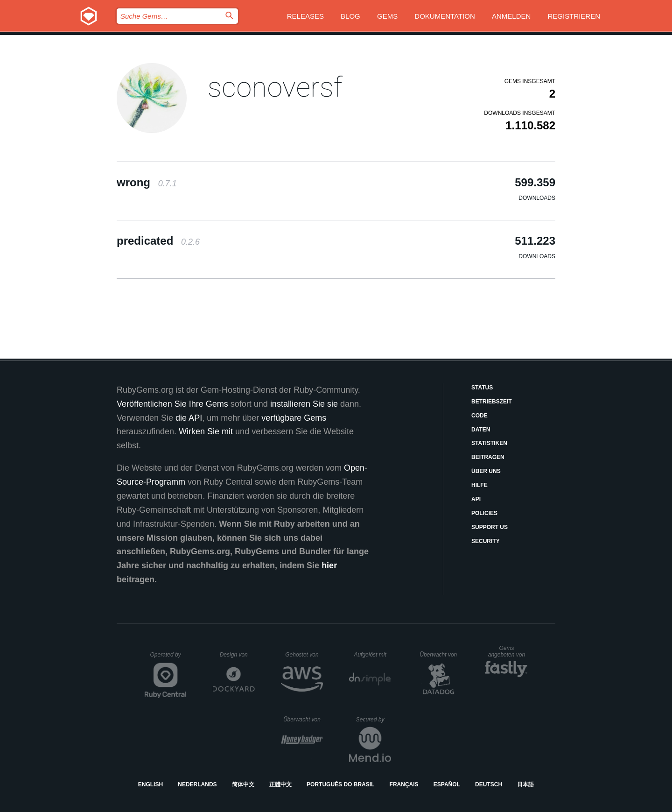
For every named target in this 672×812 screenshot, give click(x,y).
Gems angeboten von (508, 651)
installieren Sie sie (304, 404)
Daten (481, 430)
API (476, 499)
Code (479, 416)
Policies (484, 513)
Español (447, 784)
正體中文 (280, 784)
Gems (387, 16)
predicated (158, 241)
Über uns (486, 471)
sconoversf (275, 87)
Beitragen (488, 457)
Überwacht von (439, 655)
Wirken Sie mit (206, 431)
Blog (350, 16)
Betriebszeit (492, 402)
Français (404, 784)
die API (189, 418)
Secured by (374, 720)
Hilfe (479, 485)
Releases (305, 16)
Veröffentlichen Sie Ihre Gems (172, 404)
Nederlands (197, 784)
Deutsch (489, 784)
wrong (147, 182)
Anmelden (511, 16)
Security (486, 541)
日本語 (525, 784)
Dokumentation (444, 16)
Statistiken (489, 443)
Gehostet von (304, 655)
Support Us (490, 527)
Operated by (168, 658)
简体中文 (243, 784)
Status (482, 388)
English (150, 784)
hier (329, 565)
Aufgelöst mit (372, 655)
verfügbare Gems (294, 418)
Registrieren (574, 16)
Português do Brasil (340, 784)
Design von (237, 655)
